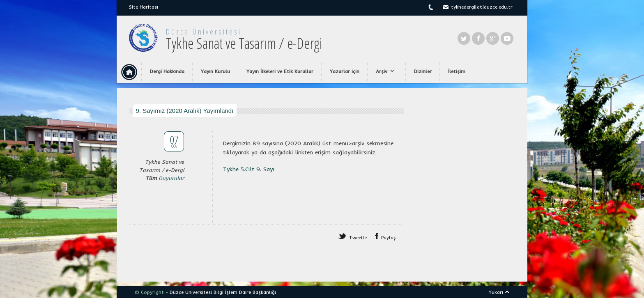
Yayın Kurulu (215, 71)
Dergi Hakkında (167, 71)
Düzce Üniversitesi (204, 32)
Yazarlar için (345, 71)
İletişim (457, 71)
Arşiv (383, 71)
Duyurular (171, 178)
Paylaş (389, 238)
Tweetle (358, 238)
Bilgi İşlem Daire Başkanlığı (245, 292)
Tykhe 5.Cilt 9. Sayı (248, 169)
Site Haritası (144, 7)
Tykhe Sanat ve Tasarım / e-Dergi (244, 43)
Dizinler (423, 71)
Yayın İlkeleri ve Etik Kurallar (280, 71)
